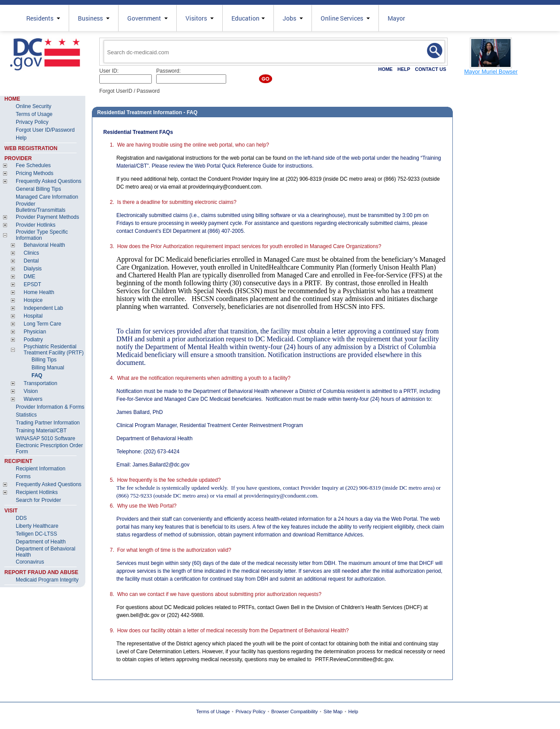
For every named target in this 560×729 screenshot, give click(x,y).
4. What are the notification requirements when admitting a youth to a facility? (200, 378)
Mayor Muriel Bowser (491, 72)
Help (353, 711)
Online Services (345, 18)
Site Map (333, 711)
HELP (404, 69)
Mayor (396, 18)
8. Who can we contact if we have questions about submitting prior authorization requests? (216, 594)
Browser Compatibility (294, 711)
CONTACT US (430, 69)
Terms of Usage (213, 711)
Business (94, 18)
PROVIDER (18, 158)
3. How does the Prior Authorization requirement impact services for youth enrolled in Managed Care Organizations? (245, 246)
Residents (43, 18)
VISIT (11, 511)
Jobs (293, 18)
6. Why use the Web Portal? (143, 506)
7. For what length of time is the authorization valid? (170, 550)
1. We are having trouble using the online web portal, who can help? (189, 145)
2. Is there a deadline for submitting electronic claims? (173, 202)
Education (248, 18)
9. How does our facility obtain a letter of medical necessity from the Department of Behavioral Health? (229, 631)
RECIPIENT (18, 461)
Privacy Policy (250, 711)
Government (147, 18)
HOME (385, 69)
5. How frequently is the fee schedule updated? (165, 480)
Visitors (199, 18)
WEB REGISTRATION (31, 148)
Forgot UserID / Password (129, 91)
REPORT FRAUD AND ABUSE (41, 572)
